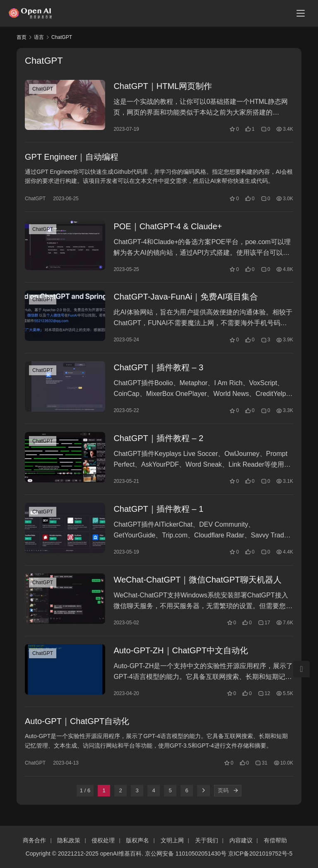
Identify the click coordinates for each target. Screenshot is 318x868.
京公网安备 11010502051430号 (186, 854)
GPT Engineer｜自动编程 (72, 157)
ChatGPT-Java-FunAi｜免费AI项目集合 (186, 298)
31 (261, 767)
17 (264, 626)
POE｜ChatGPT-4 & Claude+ (168, 227)
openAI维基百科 (121, 854)
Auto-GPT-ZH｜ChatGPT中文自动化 (181, 654)
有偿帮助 (275, 840)
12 (264, 697)
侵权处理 (103, 840)
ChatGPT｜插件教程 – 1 (158, 512)
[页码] (236, 795)
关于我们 (207, 840)
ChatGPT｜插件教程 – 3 (158, 369)
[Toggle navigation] (301, 13)
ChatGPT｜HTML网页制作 (163, 86)
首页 (22, 37)
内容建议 (241, 840)
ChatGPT (43, 89)
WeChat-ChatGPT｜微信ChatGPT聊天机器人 (197, 583)
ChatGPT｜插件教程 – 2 (158, 441)
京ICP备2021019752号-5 (260, 854)
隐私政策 (69, 840)
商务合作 (34, 840)
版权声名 (137, 840)
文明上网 (172, 840)
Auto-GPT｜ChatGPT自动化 (77, 725)
